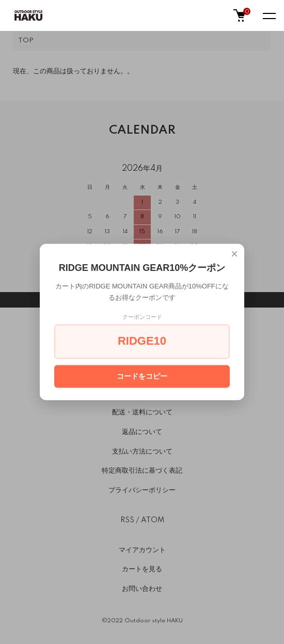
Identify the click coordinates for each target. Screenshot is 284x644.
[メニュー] (269, 15)
